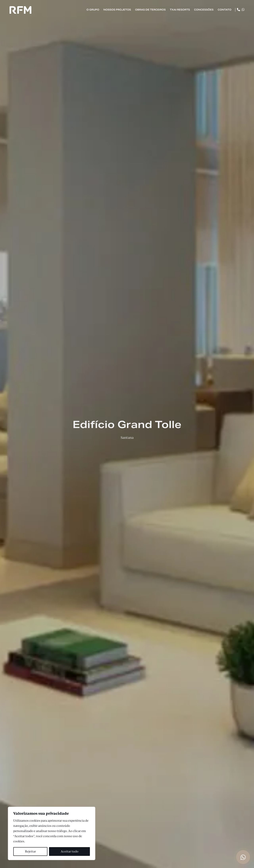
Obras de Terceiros (150, 10)
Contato (225, 10)
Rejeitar (30, 851)
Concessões (204, 10)
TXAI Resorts (180, 10)
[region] (52, 833)
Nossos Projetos (117, 10)
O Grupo (93, 10)
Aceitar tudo (70, 851)
